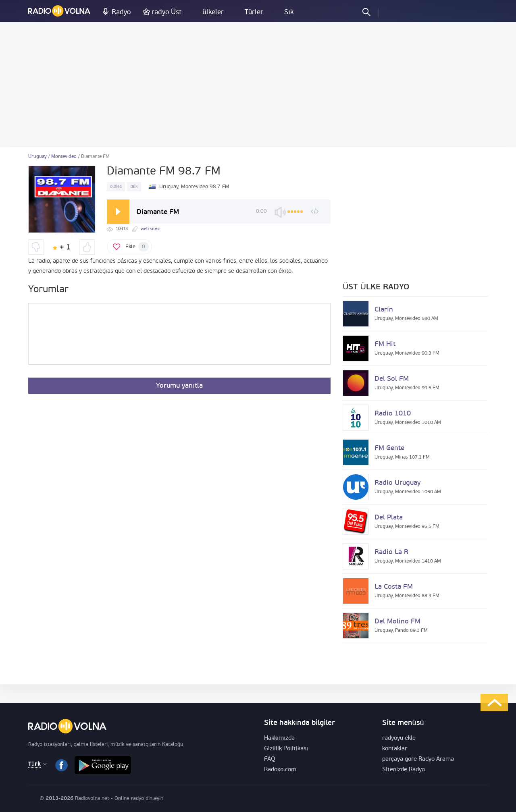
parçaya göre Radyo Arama (418, 759)
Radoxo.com (280, 770)
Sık (289, 12)
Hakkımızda (279, 738)
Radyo (121, 12)
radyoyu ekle (399, 738)
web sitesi (151, 229)
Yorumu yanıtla (179, 386)
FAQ (270, 759)
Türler (254, 12)
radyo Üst (166, 12)
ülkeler (213, 12)
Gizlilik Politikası (286, 749)
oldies (116, 187)
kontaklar (395, 749)
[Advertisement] (258, 85)
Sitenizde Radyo (404, 770)
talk (134, 187)
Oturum (391, 12)
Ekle (137, 247)
